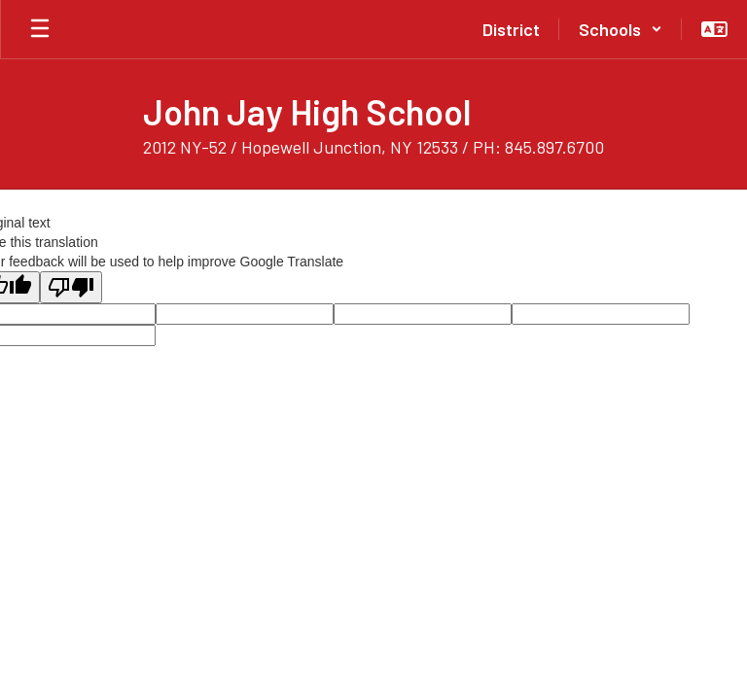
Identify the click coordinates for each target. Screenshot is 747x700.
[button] (621, 29)
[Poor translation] (71, 287)
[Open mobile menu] (40, 29)
